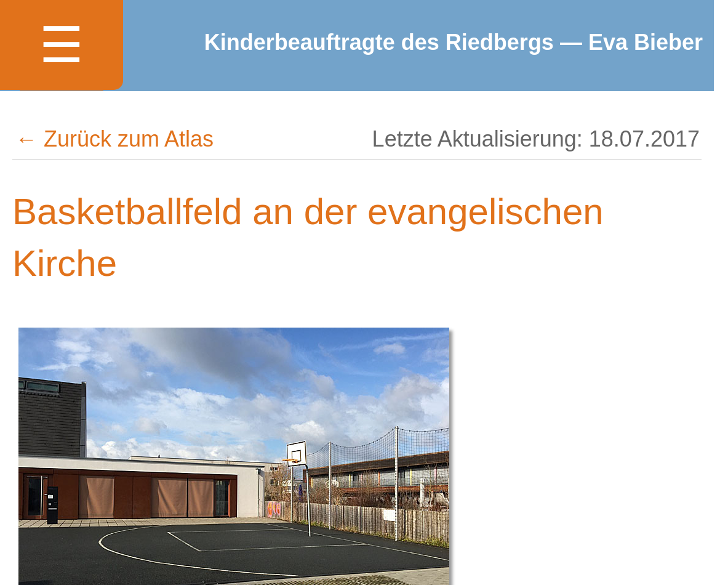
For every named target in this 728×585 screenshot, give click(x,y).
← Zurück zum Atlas (114, 139)
